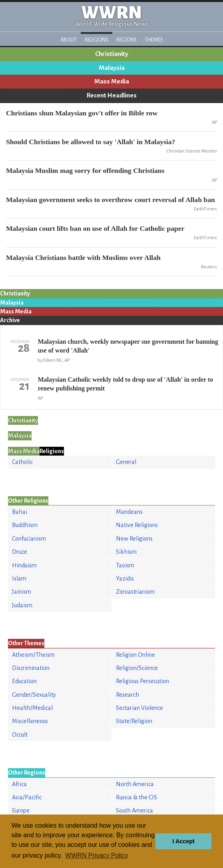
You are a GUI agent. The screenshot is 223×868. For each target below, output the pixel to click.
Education (24, 681)
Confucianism (29, 539)
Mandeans (129, 512)
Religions (97, 40)
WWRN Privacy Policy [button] (97, 855)
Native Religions (137, 525)
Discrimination (31, 668)
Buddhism (25, 525)
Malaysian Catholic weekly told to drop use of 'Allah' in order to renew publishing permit (125, 384)
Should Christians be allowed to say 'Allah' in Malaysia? (91, 142)
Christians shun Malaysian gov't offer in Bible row (82, 113)
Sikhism (126, 552)
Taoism (125, 565)
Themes (154, 40)
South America (134, 811)
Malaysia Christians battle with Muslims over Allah (83, 258)
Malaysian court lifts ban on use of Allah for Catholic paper (95, 228)
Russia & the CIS (136, 797)
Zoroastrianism (135, 592)
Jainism (22, 592)
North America (135, 784)
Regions (126, 40)
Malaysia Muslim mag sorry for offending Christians (85, 170)
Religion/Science (137, 668)
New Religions (134, 539)
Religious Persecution (142, 681)
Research (127, 695)
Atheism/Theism (33, 655)
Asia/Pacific (27, 797)
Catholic (22, 462)
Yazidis (125, 579)
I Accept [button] (183, 841)
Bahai (20, 512)
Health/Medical (32, 708)
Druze (20, 552)
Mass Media (112, 81)
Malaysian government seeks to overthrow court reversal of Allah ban (111, 200)
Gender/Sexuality (34, 695)
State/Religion (134, 721)
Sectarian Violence (139, 708)
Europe (21, 811)
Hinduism (24, 565)
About (69, 40)
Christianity (112, 54)
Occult (20, 735)
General (126, 462)
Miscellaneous (30, 721)
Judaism (22, 605)
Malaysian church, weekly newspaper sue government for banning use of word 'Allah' (128, 346)
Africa (19, 784)
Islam (19, 579)
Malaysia (112, 68)
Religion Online (135, 655)
